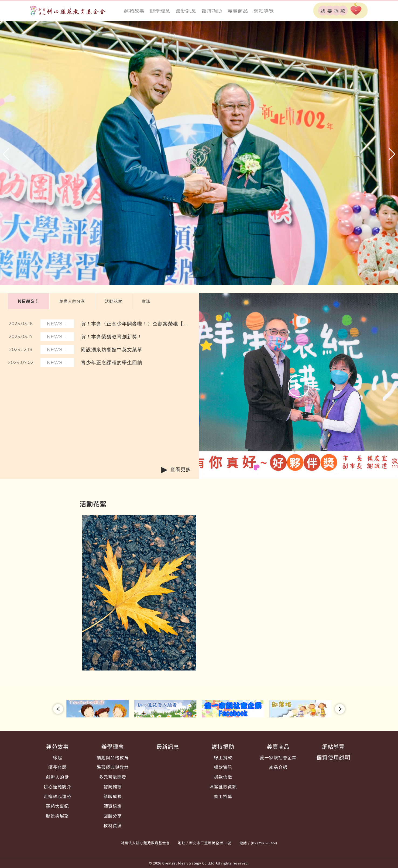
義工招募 (223, 796)
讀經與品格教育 (113, 757)
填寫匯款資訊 (223, 787)
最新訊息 (186, 11)
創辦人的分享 (72, 301)
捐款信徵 (223, 777)
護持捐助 (212, 11)
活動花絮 (114, 301)
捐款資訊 (223, 767)
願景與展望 (58, 816)
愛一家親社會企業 (278, 757)
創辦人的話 (58, 777)
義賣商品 (238, 11)
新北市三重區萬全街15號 (210, 843)
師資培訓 (113, 806)
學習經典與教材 (113, 767)
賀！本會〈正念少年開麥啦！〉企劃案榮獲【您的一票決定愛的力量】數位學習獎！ (135, 324)
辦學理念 (160, 11)
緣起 (57, 757)
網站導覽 (264, 11)
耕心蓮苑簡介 (57, 787)
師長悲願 (57, 767)
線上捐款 (223, 757)
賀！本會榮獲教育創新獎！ (112, 337)
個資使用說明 (333, 757)
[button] (6, 154)
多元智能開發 (113, 777)
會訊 (146, 301)
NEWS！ (29, 301)
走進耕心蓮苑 (57, 796)
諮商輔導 (113, 787)
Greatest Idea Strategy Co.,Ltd (188, 863)
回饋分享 (113, 816)
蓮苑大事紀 (58, 806)
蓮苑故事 (134, 11)
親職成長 (113, 796)
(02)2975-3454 (264, 843)
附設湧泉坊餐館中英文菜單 (112, 350)
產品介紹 (278, 767)
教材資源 (113, 825)
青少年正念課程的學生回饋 (112, 363)
